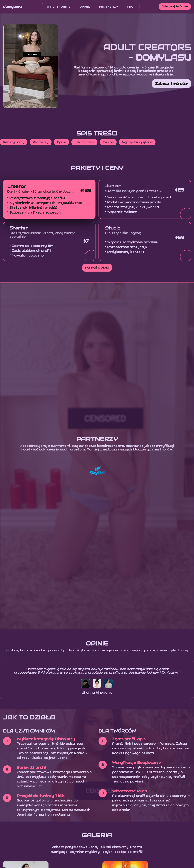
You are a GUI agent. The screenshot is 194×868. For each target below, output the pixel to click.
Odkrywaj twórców (175, 6)
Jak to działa (84, 142)
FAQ (130, 7)
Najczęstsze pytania (137, 142)
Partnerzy (109, 7)
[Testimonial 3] (109, 683)
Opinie (85, 7)
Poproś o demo (97, 268)
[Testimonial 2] (97, 683)
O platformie (59, 7)
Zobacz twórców (171, 84)
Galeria (108, 142)
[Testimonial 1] (85, 683)
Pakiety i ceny (14, 142)
